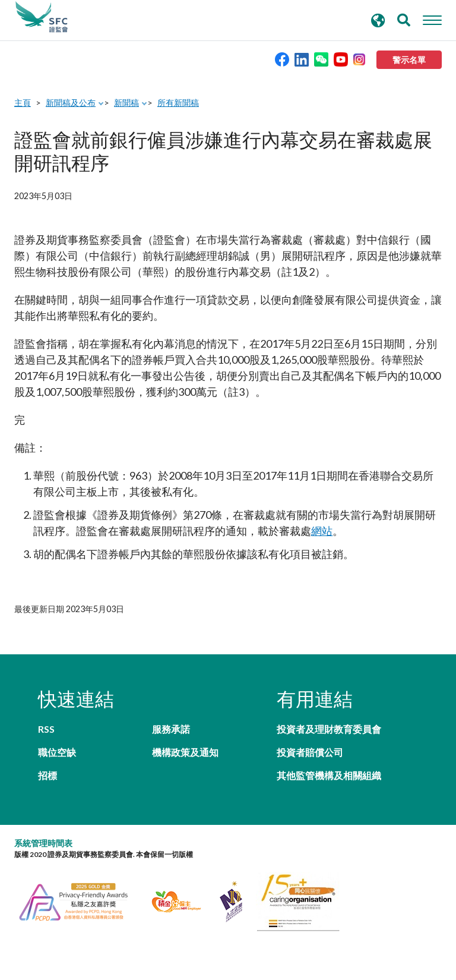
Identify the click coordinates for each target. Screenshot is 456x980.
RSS (46, 729)
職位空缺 (57, 752)
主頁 (23, 103)
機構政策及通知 (185, 752)
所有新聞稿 (178, 103)
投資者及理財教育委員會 (329, 729)
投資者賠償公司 (310, 752)
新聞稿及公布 (71, 103)
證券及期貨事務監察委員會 (42, 17)
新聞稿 (126, 103)
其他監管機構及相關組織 (329, 775)
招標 (47, 775)
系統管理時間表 (43, 843)
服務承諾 (171, 729)
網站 (322, 531)
